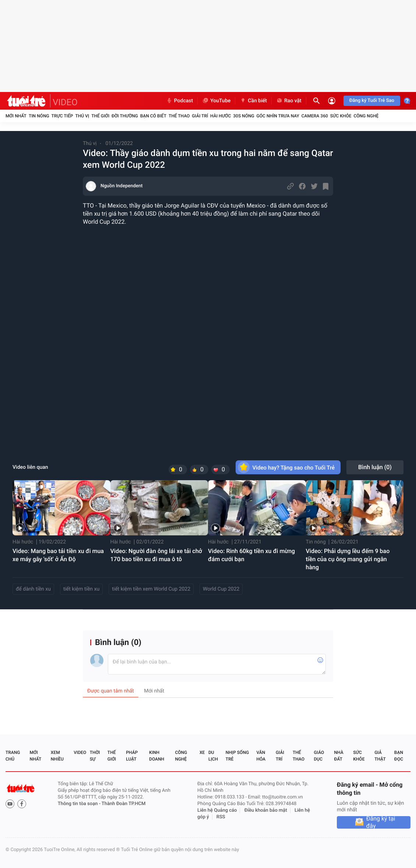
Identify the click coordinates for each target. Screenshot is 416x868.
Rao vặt (289, 101)
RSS (221, 817)
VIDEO (65, 102)
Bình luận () (375, 467)
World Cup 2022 (221, 589)
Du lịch (213, 756)
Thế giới (100, 116)
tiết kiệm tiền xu (81, 589)
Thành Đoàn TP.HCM (124, 804)
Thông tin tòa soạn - (80, 804)
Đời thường (125, 116)
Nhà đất (339, 756)
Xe (202, 752)
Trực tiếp (62, 116)
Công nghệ (366, 116)
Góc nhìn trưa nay (278, 116)
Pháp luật (132, 756)
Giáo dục (319, 756)
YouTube (216, 101)
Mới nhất (16, 116)
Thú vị (82, 116)
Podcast (180, 101)
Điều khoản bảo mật (266, 810)
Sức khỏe (341, 116)
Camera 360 (315, 116)
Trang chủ (13, 756)
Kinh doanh (157, 756)
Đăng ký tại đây (381, 822)
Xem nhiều (57, 756)
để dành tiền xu (33, 589)
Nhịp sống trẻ (237, 756)
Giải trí (200, 116)
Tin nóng (39, 116)
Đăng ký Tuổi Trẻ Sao (372, 101)
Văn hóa (261, 756)
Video (80, 752)
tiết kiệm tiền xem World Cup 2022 (151, 589)
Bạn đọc (399, 756)
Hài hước (221, 116)
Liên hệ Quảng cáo (217, 810)
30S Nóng (244, 116)
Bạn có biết (153, 116)
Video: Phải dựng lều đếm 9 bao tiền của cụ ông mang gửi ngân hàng (348, 559)
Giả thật (380, 756)
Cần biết (253, 101)
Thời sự (95, 756)
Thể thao (179, 116)
